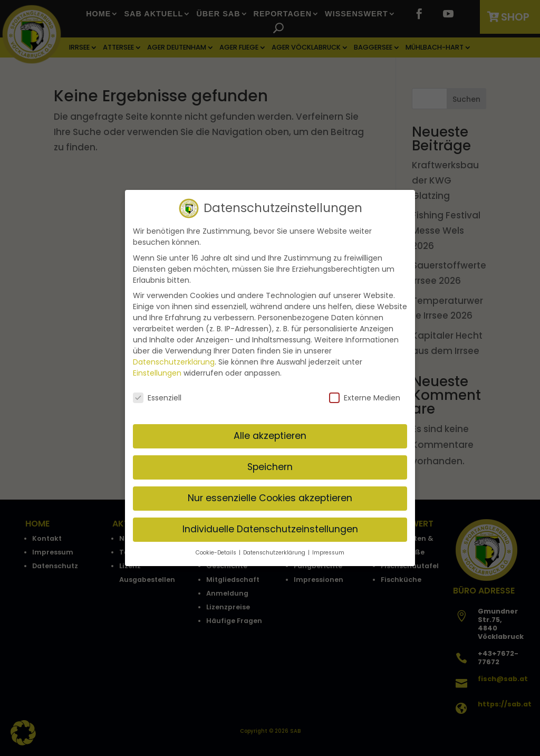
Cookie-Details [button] (217, 552)
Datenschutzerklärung (174, 361)
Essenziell (157, 397)
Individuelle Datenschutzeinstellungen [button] (270, 528)
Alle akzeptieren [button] (270, 435)
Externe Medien (365, 397)
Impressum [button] (328, 552)
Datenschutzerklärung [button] (275, 552)
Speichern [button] (270, 466)
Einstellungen (157, 372)
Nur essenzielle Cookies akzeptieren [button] (270, 497)
